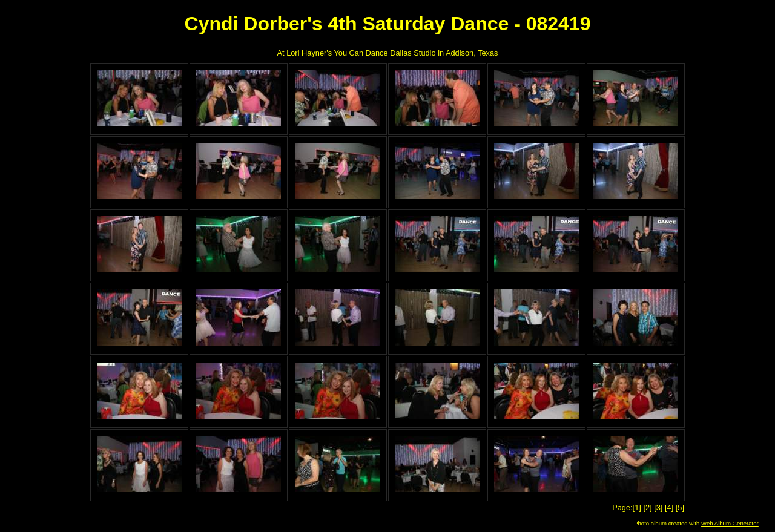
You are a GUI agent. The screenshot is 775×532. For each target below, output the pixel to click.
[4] (669, 507)
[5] (680, 507)
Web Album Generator (730, 523)
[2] (647, 507)
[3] (658, 507)
